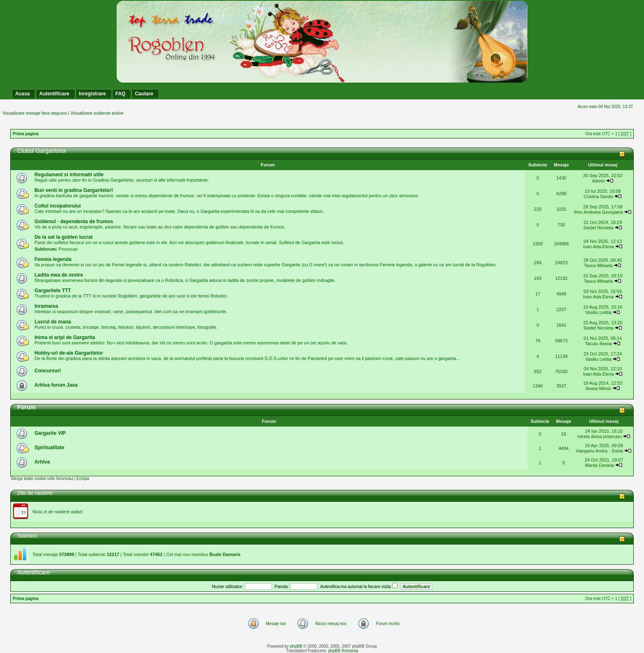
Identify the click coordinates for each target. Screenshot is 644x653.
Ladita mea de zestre (59, 275)
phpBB (296, 646)
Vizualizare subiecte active (97, 113)
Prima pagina (26, 134)
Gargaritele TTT (53, 291)
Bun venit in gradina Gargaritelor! (74, 190)
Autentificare (33, 572)
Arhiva (42, 462)
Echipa (83, 479)
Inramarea (46, 306)
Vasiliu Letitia (598, 312)
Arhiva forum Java (56, 385)
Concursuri (48, 371)
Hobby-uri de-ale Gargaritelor (69, 353)
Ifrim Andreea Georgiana (598, 212)
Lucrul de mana (53, 322)
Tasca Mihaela (598, 265)
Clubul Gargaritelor (42, 151)
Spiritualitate (49, 448)
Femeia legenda (53, 259)
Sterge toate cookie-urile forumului (42, 479)
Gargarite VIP (50, 433)
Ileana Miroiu (599, 388)
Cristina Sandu (598, 196)
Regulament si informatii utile (69, 175)
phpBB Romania (343, 651)
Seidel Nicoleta (598, 228)
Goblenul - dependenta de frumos (74, 222)
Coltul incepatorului (58, 206)
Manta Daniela (599, 465)
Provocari (68, 249)
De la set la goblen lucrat (63, 237)
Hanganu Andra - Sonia (600, 451)
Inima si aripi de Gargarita (65, 337)
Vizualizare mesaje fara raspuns (34, 113)
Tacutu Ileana (598, 344)
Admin (598, 181)
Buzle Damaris (225, 554)
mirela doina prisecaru (600, 436)
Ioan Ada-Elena (598, 247)
